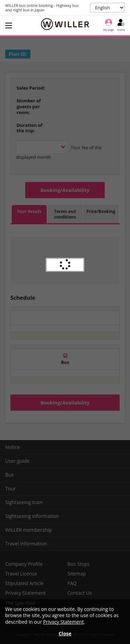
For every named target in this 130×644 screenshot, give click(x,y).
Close (65, 633)
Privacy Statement (64, 622)
